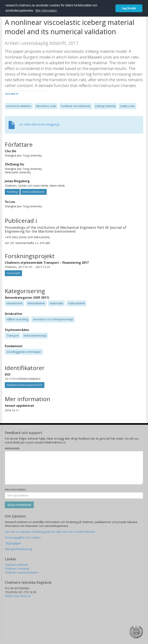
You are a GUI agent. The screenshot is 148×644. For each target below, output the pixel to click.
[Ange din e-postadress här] (74, 495)
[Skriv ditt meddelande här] (74, 468)
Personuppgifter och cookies (23, 537)
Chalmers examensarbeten (22, 572)
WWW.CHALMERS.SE (18, 596)
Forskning (12, 192)
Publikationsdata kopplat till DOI (25, 385)
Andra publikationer (34, 192)
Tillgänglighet (13, 543)
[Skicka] (19, 505)
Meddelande (12, 448)
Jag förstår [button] (129, 8)
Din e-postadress (15, 490)
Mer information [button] (46, 11)
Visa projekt (13, 273)
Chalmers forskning (17, 569)
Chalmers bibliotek (16, 565)
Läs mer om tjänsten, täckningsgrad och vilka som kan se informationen (50, 532)
